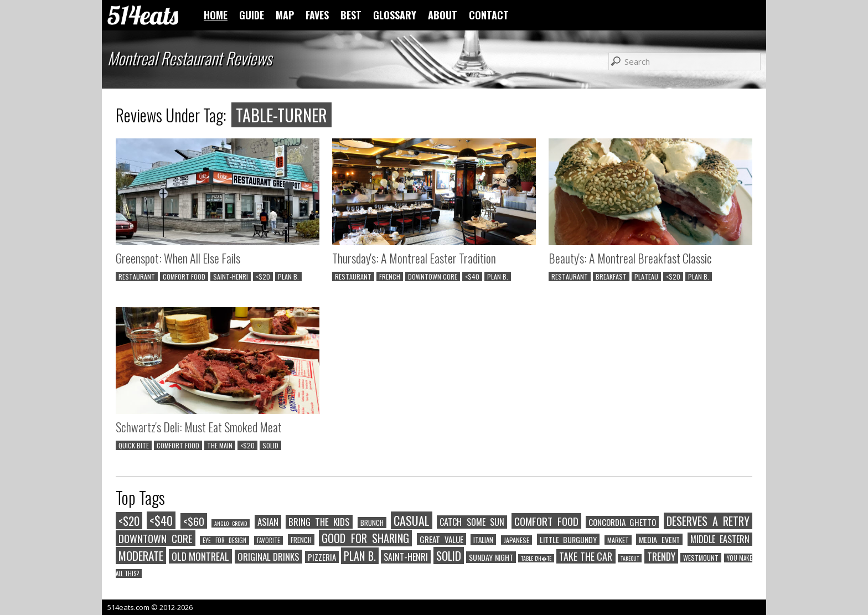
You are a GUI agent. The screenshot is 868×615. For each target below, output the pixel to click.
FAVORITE (268, 540)
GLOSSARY (395, 15)
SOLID (270, 445)
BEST (351, 15)
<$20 (263, 277)
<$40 (472, 277)
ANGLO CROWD (231, 523)
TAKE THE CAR (586, 556)
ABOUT (443, 15)
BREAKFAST (611, 277)
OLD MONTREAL (201, 556)
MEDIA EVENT (659, 539)
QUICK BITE (134, 445)
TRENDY (661, 556)
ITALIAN (483, 540)
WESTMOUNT (701, 558)
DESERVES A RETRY (708, 521)
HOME (216, 15)
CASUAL (412, 520)
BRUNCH (372, 523)
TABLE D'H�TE (536, 558)
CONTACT (489, 15)
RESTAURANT (137, 277)
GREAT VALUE (441, 539)
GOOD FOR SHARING (365, 538)
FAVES (317, 15)
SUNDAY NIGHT (491, 557)
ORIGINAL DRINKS (269, 557)
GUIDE (252, 15)
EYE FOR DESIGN (224, 540)
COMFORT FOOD (184, 277)
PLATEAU (646, 277)
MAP (285, 15)
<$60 (194, 521)
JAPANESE (516, 540)
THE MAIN (220, 445)
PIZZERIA (322, 557)
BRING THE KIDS (319, 522)
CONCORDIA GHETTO (622, 522)
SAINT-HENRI (231, 277)
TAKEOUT (630, 558)
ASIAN (268, 522)
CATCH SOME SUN (472, 522)
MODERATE (141, 555)
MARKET (618, 540)
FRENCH (390, 277)
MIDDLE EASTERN (720, 539)
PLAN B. (288, 277)
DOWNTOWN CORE (433, 277)
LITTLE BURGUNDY (569, 539)
